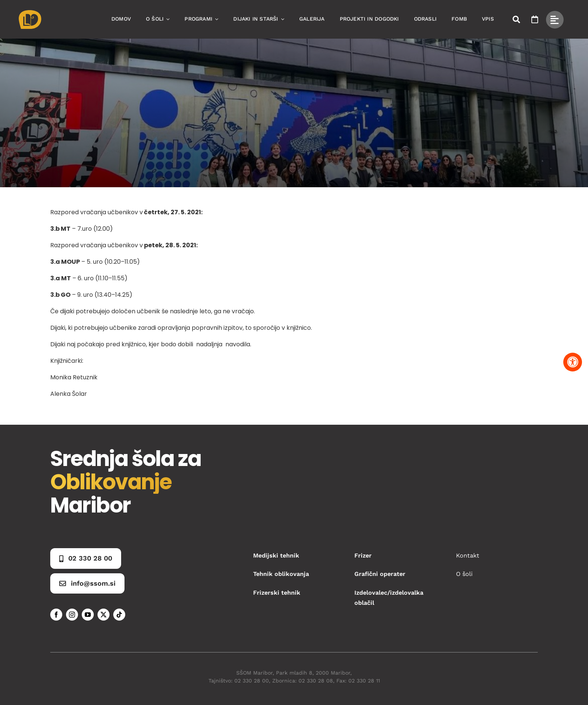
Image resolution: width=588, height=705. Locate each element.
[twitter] (103, 615)
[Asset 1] (30, 13)
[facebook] (56, 615)
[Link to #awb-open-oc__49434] (555, 20)
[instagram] (72, 615)
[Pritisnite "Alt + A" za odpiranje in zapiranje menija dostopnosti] (573, 362)
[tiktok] (119, 615)
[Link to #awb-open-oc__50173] (516, 20)
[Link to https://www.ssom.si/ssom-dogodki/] (535, 20)
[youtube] (88, 615)
